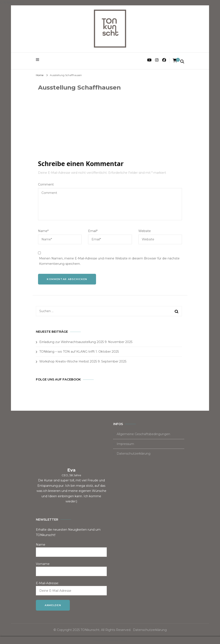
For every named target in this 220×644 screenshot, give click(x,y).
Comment (46, 184)
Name (43, 231)
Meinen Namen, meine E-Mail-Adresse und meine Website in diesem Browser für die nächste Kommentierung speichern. (109, 261)
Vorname (43, 564)
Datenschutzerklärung (134, 454)
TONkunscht (90, 630)
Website (145, 231)
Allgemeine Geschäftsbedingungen (143, 434)
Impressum (125, 444)
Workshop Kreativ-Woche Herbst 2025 (68, 361)
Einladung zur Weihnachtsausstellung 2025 (72, 342)
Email (93, 231)
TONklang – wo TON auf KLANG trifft (67, 352)
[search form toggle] (182, 62)
